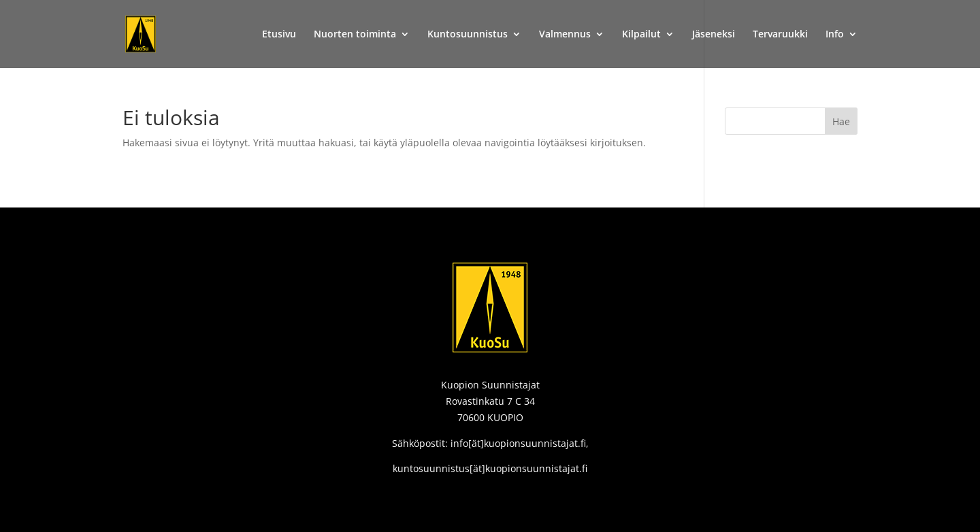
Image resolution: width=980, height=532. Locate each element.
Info (835, 35)
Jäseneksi (714, 35)
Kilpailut (641, 35)
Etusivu (279, 35)
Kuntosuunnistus (468, 35)
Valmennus (565, 35)
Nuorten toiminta (355, 35)
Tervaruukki (780, 35)
